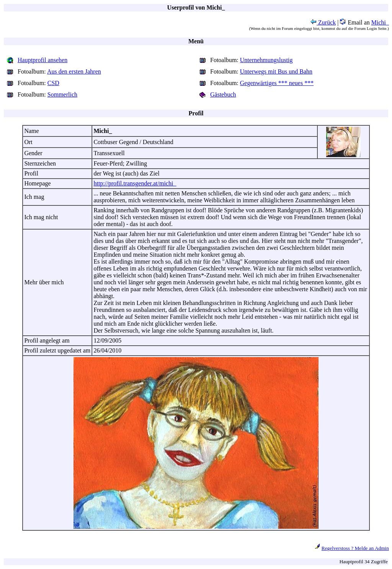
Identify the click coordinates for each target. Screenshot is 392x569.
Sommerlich (62, 94)
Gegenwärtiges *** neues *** (277, 83)
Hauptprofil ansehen (42, 60)
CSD (53, 83)
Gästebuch (223, 94)
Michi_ (380, 22)
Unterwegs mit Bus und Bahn (276, 71)
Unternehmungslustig (266, 60)
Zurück (323, 22)
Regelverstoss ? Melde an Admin (355, 548)
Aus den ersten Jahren (74, 71)
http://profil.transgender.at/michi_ (135, 183)
